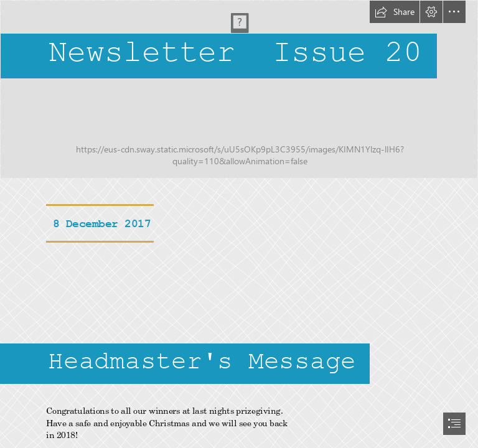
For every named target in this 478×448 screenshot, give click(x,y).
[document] (239, 224)
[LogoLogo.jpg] (239, 89)
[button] (395, 12)
